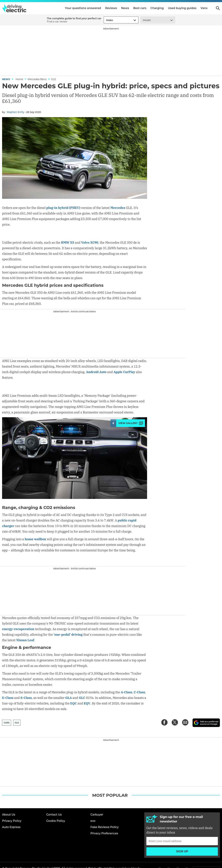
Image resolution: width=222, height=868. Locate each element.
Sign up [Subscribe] (182, 840)
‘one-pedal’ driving (68, 623)
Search (218, 8)
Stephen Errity (15, 112)
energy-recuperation (18, 618)
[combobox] (106, 20)
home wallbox (35, 528)
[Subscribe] (182, 830)
